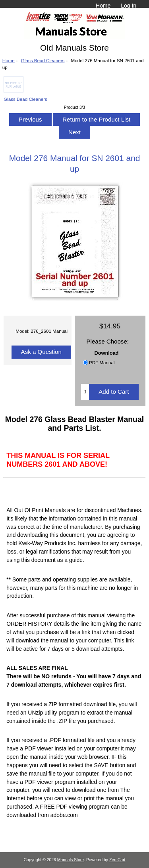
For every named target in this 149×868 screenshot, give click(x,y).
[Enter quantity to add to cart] (85, 392)
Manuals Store (71, 860)
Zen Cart (117, 860)
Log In (129, 6)
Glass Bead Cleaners (43, 60)
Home (103, 6)
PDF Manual (102, 362)
